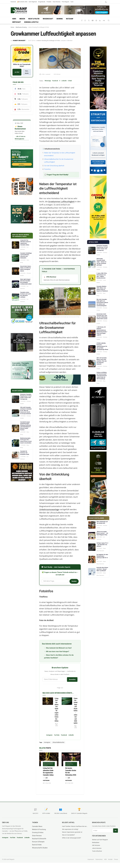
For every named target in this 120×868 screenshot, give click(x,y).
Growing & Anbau (38, 832)
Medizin (22, 19)
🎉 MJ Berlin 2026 (22, 2)
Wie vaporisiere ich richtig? (70, 829)
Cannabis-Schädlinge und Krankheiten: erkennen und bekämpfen (76, 711)
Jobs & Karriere (97, 848)
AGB (105, 859)
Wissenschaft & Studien (40, 848)
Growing (60, 19)
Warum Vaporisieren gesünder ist (72, 832)
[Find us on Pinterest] (96, 20)
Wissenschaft (48, 19)
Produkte (49, 2)
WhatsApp (48, 81)
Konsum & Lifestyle (31, 22)
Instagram (49, 735)
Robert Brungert (19, 41)
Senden (74, 581)
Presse (116, 859)
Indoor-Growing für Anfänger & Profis (39, 27)
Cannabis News (37, 826)
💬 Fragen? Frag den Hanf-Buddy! (56, 175)
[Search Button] (109, 20)
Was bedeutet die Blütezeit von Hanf (59, 648)
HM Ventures (96, 845)
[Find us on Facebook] (82, 20)
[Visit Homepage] (23, 10)
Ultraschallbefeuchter (58, 742)
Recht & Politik (34, 19)
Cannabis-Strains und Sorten (70, 764)
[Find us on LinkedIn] (100, 20)
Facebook (55, 81)
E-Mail (70, 81)
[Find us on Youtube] (93, 20)
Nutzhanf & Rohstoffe (39, 839)
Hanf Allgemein (33, 2)
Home (12, 27)
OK (116, 831)
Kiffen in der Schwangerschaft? (72, 838)
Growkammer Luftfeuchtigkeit (61, 202)
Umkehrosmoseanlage (49, 509)
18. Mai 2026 (57, 725)
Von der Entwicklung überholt (54, 166)
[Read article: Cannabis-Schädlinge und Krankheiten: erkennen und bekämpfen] (67, 701)
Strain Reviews (57, 2)
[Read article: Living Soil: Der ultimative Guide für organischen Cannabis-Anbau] (48, 701)
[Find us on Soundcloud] (104, 20)
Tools (72, 2)
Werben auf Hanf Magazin (100, 840)
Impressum (91, 859)
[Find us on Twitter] (89, 20)
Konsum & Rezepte (38, 842)
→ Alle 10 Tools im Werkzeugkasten (20, 138)
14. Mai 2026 (69, 783)
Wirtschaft (17, 22)
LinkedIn (64, 81)
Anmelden (72, 679)
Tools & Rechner (97, 851)
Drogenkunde (42, 2)
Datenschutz (99, 859)
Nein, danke (27, 72)
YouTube (57, 735)
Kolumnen (13, 2)
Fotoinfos (47, 169)
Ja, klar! (17, 72)
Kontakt (110, 859)
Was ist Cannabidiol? (68, 835)
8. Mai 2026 (76, 727)
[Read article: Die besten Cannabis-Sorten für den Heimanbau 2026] (71, 759)
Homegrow (47, 742)
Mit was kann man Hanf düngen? (58, 651)
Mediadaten (96, 842)
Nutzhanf (70, 19)
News (14, 19)
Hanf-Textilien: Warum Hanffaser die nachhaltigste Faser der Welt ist (75, 826)
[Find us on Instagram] (85, 20)
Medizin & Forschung (39, 829)
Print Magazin (65, 2)
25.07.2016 (32, 41)
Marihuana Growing (21, 27)
